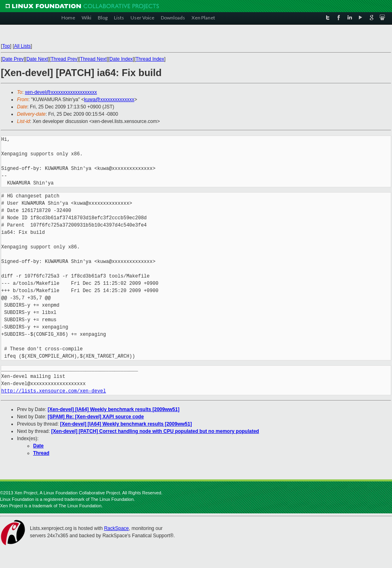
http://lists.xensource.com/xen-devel (54, 391)
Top (6, 46)
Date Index (121, 59)
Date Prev (13, 59)
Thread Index (150, 59)
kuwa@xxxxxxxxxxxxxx (109, 100)
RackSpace (116, 528)
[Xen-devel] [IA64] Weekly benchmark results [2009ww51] (114, 409)
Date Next (37, 59)
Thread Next (93, 59)
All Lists (22, 46)
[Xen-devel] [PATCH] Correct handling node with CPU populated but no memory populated (155, 431)
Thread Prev (64, 59)
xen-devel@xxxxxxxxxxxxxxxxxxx (61, 92)
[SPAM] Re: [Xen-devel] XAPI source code (96, 417)
